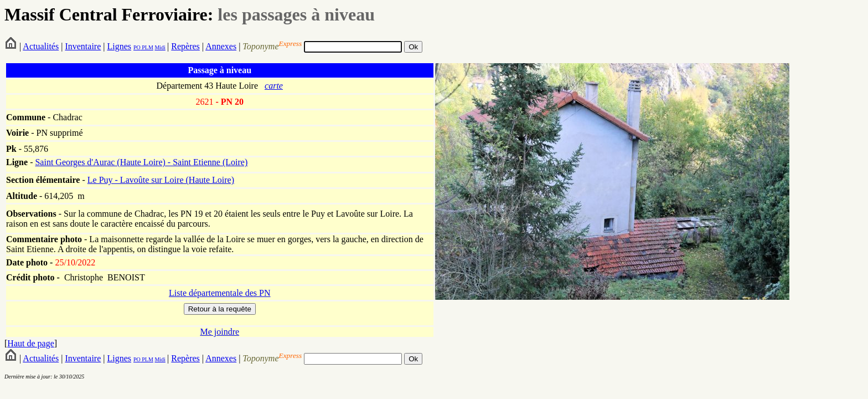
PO (137, 47)
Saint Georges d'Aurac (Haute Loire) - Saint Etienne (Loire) (141, 162)
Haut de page (30, 343)
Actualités (41, 46)
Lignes (119, 46)
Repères (185, 46)
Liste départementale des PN (220, 293)
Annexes (221, 46)
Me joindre (219, 332)
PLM (147, 47)
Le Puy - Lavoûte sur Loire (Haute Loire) (161, 180)
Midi (160, 47)
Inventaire (83, 46)
